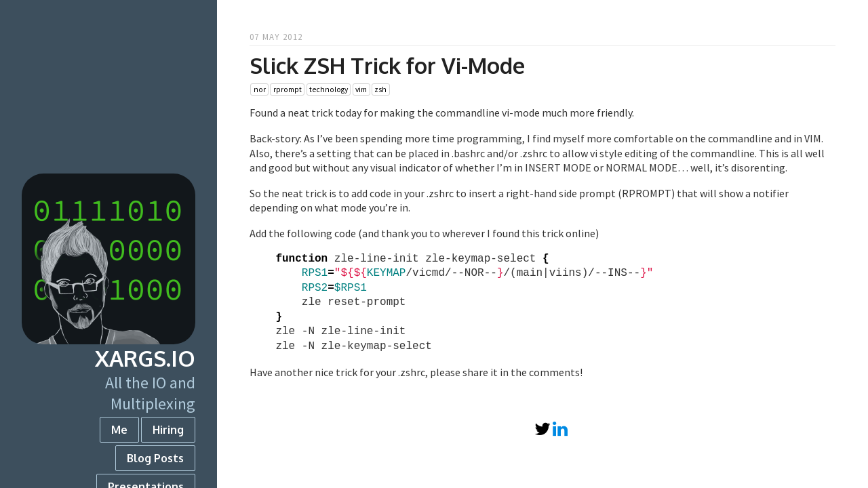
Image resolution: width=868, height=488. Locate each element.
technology (329, 89)
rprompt (288, 89)
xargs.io (145, 358)
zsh (380, 89)
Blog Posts (155, 458)
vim (361, 89)
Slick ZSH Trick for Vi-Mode (387, 65)
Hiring (168, 430)
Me (119, 430)
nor (260, 89)
